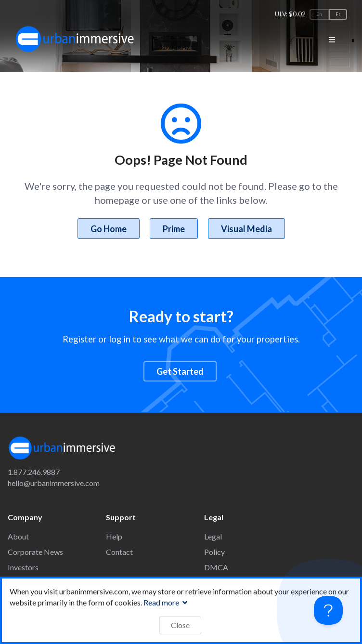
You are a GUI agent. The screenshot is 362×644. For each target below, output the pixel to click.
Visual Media (246, 229)
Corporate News (35, 552)
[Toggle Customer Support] (328, 610)
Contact (119, 552)
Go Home (109, 229)
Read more (167, 602)
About (18, 536)
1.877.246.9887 (34, 472)
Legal (213, 536)
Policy (214, 552)
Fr (338, 14)
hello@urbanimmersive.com (54, 483)
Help (114, 536)
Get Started (180, 371)
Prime (174, 229)
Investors (23, 567)
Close (180, 625)
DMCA (216, 567)
